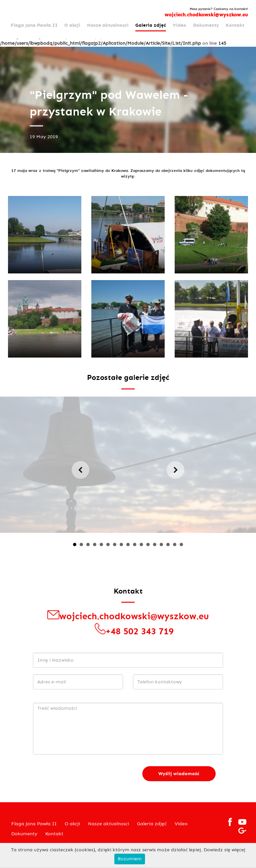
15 (168, 545)
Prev (80, 470)
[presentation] (84, 774)
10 (135, 545)
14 (161, 545)
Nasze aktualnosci (108, 25)
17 (181, 545)
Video (179, 25)
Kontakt (235, 25)
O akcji (72, 25)
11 (141, 545)
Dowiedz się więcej (224, 850)
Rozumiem (130, 859)
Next (175, 470)
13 (155, 545)
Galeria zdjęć (151, 25)
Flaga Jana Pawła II (34, 25)
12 (148, 545)
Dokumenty (206, 25)
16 (175, 545)
